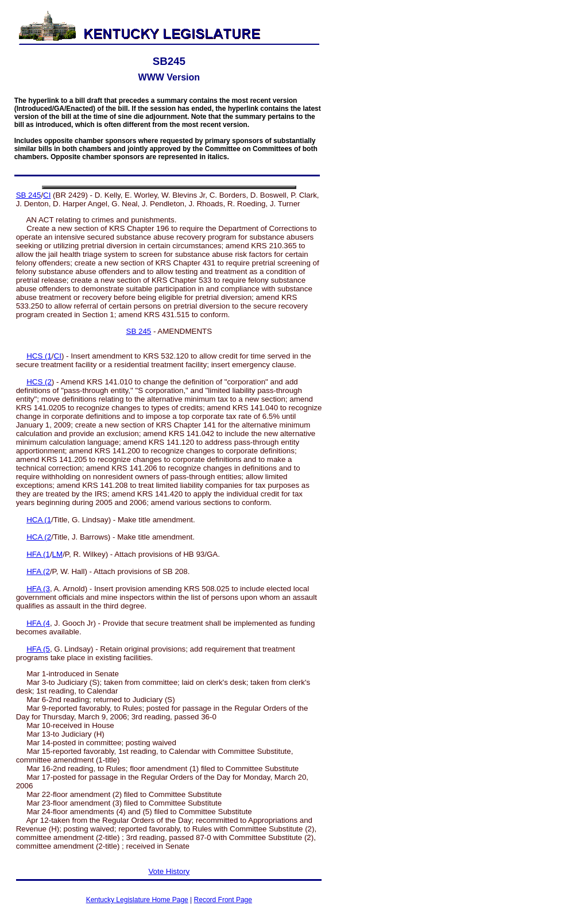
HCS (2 (39, 382)
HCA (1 (39, 520)
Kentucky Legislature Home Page (137, 900)
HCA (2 (39, 537)
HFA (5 (38, 649)
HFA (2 (38, 571)
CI (47, 195)
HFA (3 (38, 589)
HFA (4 (38, 623)
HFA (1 (38, 554)
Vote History (169, 871)
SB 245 (29, 195)
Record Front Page (223, 900)
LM (58, 554)
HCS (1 (39, 356)
